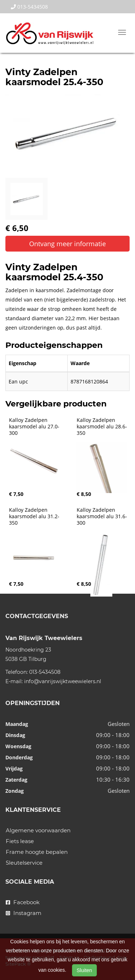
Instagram (24, 913)
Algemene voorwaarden (38, 830)
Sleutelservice (24, 863)
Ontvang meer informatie (67, 244)
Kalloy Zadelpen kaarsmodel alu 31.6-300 (102, 516)
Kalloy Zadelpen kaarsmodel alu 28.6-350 (102, 427)
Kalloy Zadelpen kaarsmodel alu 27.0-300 (34, 427)
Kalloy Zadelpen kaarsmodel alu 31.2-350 (34, 516)
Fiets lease (20, 841)
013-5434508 (29, 7)
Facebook (23, 902)
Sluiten (84, 970)
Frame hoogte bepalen (37, 852)
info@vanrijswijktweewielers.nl (63, 681)
